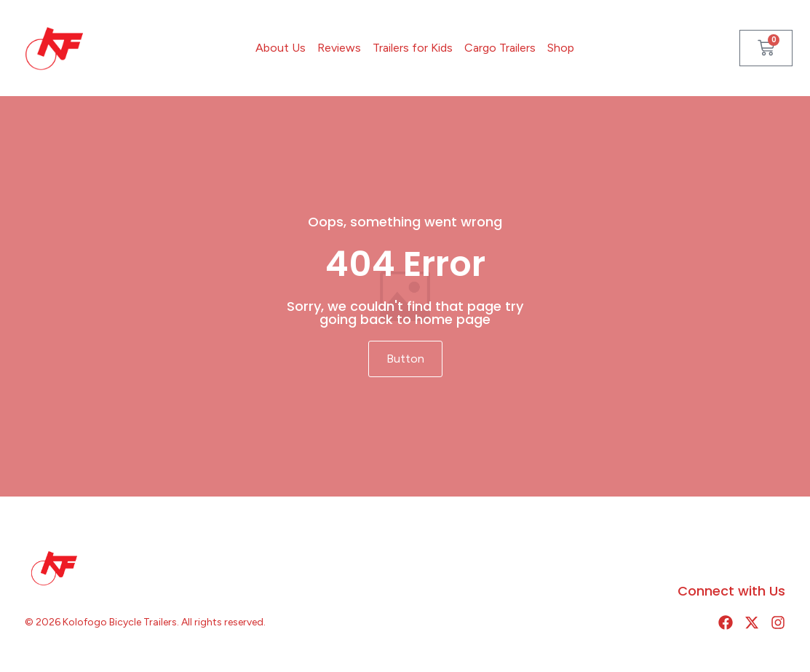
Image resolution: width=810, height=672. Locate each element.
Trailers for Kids (413, 48)
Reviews (339, 48)
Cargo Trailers (500, 48)
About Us (281, 48)
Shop (561, 48)
